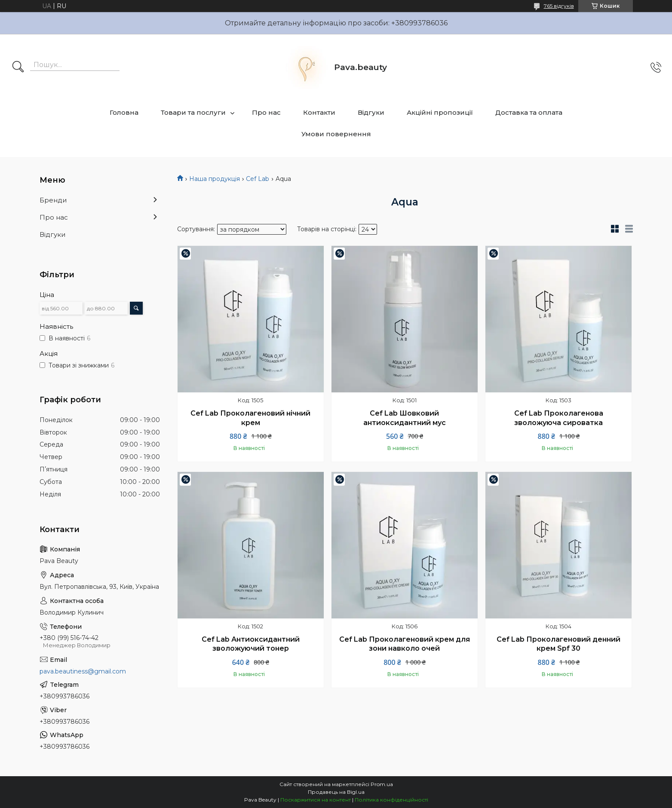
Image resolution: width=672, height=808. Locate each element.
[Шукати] (18, 67)
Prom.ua (382, 784)
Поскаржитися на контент (316, 800)
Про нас (266, 112)
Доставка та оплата (529, 112)
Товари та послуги (193, 112)
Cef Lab (258, 179)
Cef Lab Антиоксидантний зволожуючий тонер (251, 644)
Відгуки (371, 112)
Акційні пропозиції (440, 112)
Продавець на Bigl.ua (336, 792)
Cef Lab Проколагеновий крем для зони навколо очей (405, 644)
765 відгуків (559, 6)
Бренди (53, 200)
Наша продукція (215, 179)
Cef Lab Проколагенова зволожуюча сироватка (559, 418)
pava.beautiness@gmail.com (83, 671)
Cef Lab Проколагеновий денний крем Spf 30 (558, 644)
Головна (124, 112)
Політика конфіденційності (391, 800)
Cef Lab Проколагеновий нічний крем (250, 418)
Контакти (319, 112)
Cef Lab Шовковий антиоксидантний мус (405, 418)
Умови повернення (336, 134)
